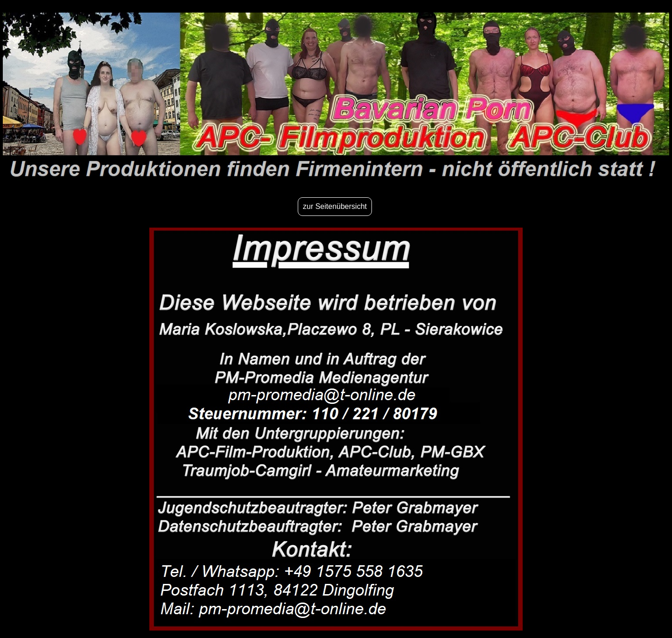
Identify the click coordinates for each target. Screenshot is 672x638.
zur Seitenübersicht (335, 206)
